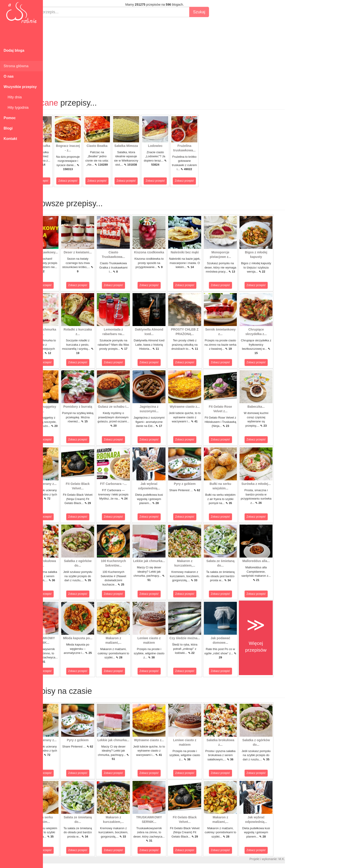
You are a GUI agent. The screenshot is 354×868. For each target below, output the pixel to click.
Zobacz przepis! (60, 181)
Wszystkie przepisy (20, 87)
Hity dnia (13, 97)
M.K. (303, 859)
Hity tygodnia (16, 108)
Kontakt (10, 139)
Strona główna (16, 66)
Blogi (8, 128)
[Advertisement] (176, 53)
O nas (9, 76)
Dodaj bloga (14, 50)
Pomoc (10, 118)
